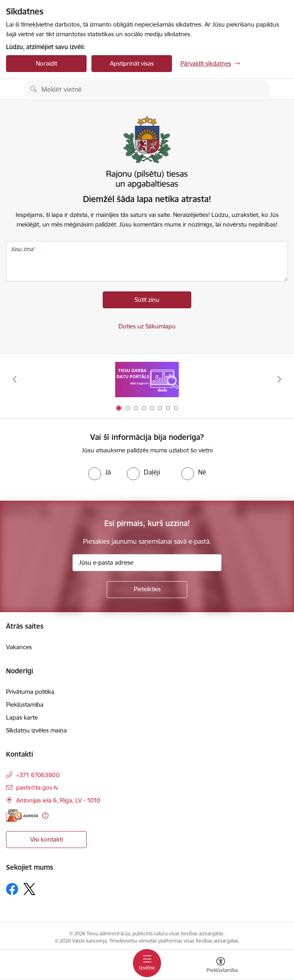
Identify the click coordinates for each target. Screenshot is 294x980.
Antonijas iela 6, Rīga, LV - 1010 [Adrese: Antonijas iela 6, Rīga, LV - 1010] (58, 800)
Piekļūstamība (25, 705)
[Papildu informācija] (45, 816)
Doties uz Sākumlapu (147, 326)
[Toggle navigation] (147, 963)
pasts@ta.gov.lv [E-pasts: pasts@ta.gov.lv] (37, 787)
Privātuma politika (30, 692)
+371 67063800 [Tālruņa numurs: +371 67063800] (38, 775)
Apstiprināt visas (132, 63)
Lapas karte (22, 717)
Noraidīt (47, 63)
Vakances (19, 647)
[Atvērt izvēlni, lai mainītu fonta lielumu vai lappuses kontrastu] (221, 966)
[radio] (99, 472)
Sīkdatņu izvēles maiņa (36, 730)
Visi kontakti (47, 839)
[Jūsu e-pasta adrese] (147, 563)
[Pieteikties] (147, 590)
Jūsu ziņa (22, 249)
